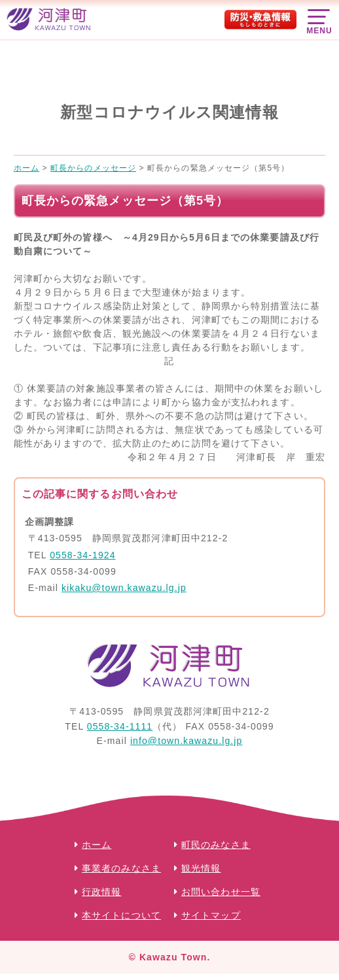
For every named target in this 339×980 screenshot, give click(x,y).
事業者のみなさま (121, 868)
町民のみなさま (216, 845)
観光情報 (201, 868)
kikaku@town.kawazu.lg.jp (124, 588)
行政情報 (101, 892)
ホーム (97, 845)
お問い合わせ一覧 (221, 892)
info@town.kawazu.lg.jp (187, 741)
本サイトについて (121, 915)
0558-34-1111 (120, 726)
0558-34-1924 (82, 555)
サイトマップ (211, 915)
